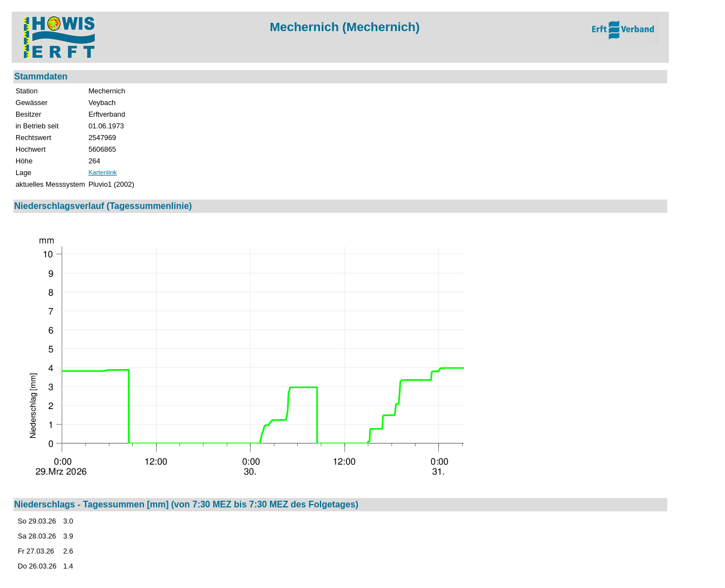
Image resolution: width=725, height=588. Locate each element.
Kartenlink (102, 172)
